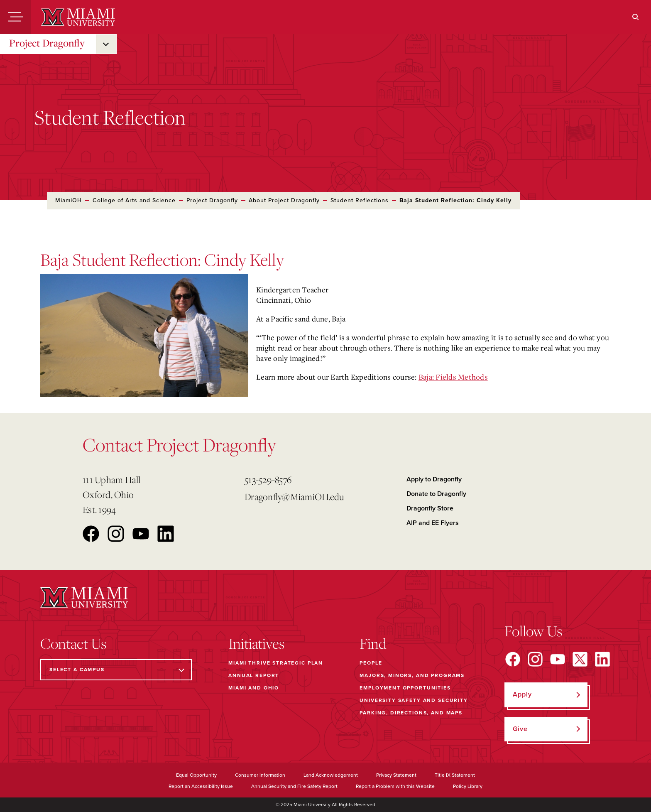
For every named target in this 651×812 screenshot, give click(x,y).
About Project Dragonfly (284, 200)
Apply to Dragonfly (434, 479)
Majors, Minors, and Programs (412, 675)
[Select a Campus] (116, 670)
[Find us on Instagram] (535, 659)
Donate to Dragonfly (436, 494)
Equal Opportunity (196, 775)
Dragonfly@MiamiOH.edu (294, 497)
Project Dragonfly (47, 43)
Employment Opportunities (405, 688)
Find (373, 643)
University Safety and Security (414, 700)
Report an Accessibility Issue (201, 786)
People (371, 663)
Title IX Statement (455, 775)
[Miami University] (78, 17)
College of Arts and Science (134, 200)
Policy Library (468, 786)
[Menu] (16, 17)
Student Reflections (360, 200)
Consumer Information (260, 775)
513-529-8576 (268, 480)
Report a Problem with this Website (395, 786)
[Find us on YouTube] (558, 659)
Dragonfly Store (430, 508)
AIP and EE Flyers (433, 523)
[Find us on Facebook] (513, 659)
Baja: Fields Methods (453, 377)
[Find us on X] (580, 659)
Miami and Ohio (254, 688)
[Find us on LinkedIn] (602, 659)
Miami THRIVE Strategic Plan (276, 663)
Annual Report (254, 675)
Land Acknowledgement (331, 775)
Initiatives (256, 643)
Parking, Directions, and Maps (411, 713)
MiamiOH (69, 200)
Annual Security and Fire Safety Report (294, 786)
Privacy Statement (396, 775)
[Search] (636, 17)
